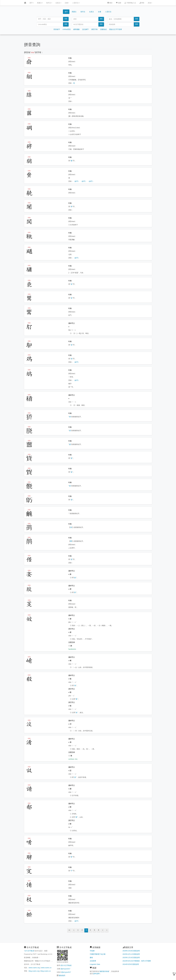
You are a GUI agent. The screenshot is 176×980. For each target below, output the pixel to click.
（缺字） (76, 181)
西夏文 (40, 3)
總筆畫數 (76, 29)
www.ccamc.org (34, 968)
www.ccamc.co (46, 968)
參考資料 (96, 974)
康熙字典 (94, 29)
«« (69, 930)
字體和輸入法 (130, 3)
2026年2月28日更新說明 (131, 951)
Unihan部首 (67, 29)
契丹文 (49, 3)
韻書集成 (103, 29)
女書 (67, 3)
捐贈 (118, 3)
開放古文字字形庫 (116, 29)
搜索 (66, 19)
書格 (91, 958)
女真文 (58, 3)
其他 (150, 3)
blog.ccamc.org (34, 971)
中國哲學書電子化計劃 (98, 954)
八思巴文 (76, 3)
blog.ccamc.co (46, 971)
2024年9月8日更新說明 (131, 964)
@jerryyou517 (65, 969)
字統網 (92, 951)
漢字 (32, 3)
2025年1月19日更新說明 (131, 958)
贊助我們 (62, 976)
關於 (110, 3)
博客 (142, 3)
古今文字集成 (29, 951)
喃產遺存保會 (104, 971)
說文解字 (85, 29)
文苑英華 (93, 961)
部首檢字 (57, 29)
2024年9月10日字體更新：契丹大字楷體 (137, 961)
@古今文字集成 (66, 965)
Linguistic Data (95, 964)
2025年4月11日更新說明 (131, 954)
